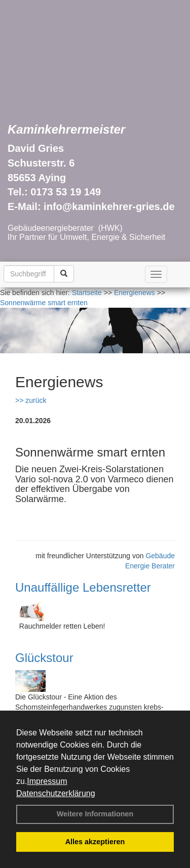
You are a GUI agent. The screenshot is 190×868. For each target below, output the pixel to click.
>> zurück (31, 400)
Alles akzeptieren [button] (95, 842)
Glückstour (44, 658)
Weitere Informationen (95, 814)
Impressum (47, 781)
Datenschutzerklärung (56, 793)
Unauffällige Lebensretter (83, 587)
